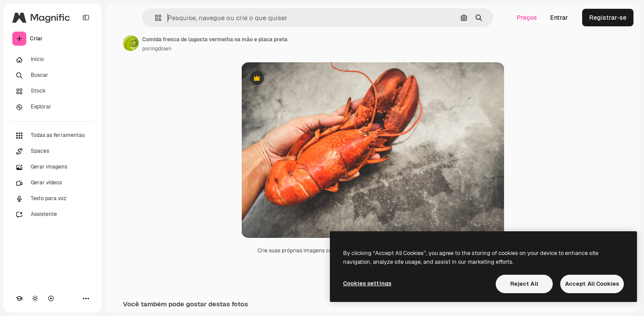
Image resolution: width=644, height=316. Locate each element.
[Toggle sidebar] (86, 18)
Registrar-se (608, 18)
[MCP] (51, 298)
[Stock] (53, 91)
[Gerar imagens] (53, 167)
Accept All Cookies (592, 284)
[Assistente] (53, 215)
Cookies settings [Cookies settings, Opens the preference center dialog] (367, 283)
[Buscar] (53, 75)
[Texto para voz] (53, 199)
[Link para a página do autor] (131, 43)
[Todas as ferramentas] (53, 136)
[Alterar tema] (35, 298)
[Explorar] (53, 107)
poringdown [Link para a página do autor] (157, 49)
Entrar (559, 18)
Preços (527, 18)
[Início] (53, 60)
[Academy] (19, 298)
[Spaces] (53, 151)
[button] (155, 18)
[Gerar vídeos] (53, 183)
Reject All (524, 284)
